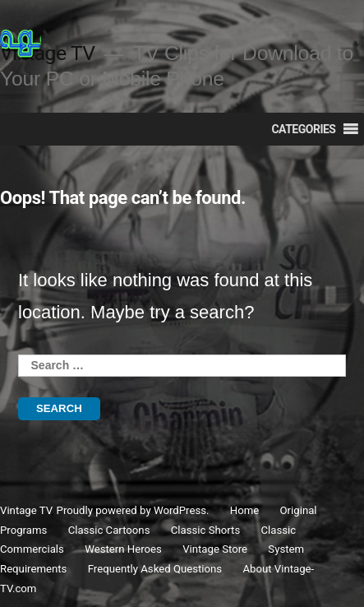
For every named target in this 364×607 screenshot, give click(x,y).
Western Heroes (123, 549)
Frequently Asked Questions (155, 569)
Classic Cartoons (109, 530)
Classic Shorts (205, 530)
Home (245, 510)
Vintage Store (215, 549)
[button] (303, 129)
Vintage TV (26, 510)
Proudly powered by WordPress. (134, 510)
